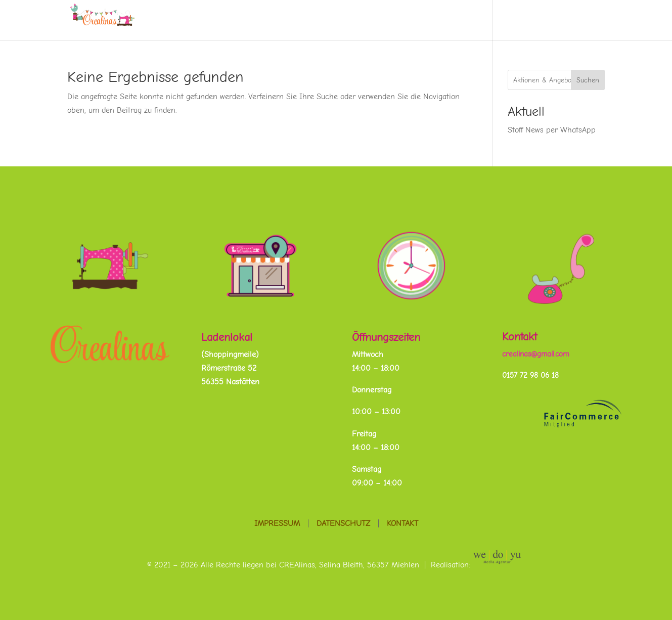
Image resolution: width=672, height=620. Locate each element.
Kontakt (520, 337)
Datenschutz (343, 523)
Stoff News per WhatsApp (552, 130)
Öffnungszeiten (386, 337)
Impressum (277, 523)
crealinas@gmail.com (535, 354)
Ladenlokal (227, 337)
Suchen (588, 80)
